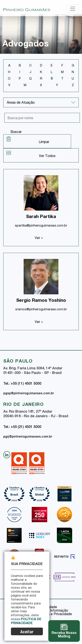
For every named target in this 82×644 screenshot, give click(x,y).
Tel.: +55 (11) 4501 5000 (22, 384)
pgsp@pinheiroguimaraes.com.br (29, 394)
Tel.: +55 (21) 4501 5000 (22, 427)
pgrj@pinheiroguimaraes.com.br (28, 437)
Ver (39, 238)
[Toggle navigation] (73, 9)
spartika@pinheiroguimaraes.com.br (41, 226)
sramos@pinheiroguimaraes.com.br (41, 310)
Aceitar (27, 632)
